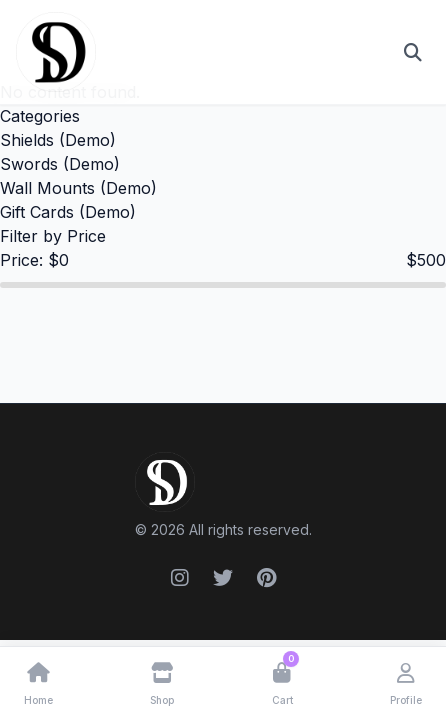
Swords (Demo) (60, 164)
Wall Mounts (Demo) (78, 188)
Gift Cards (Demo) (68, 212)
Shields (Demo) (58, 140)
